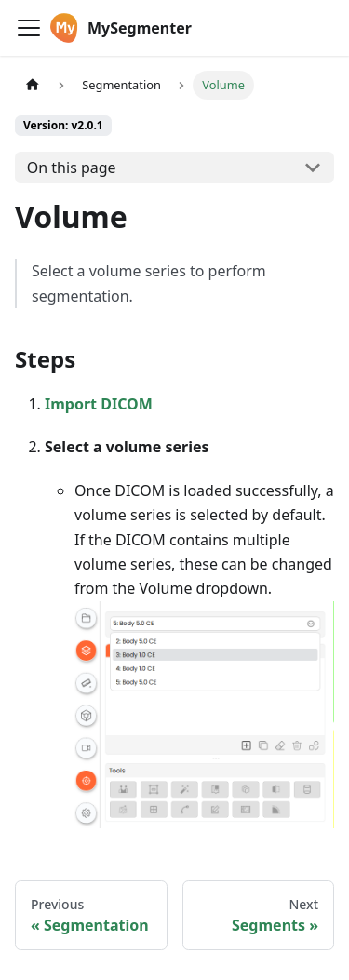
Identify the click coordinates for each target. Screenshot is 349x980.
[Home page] (33, 85)
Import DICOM (99, 404)
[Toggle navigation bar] (29, 28)
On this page (72, 168)
